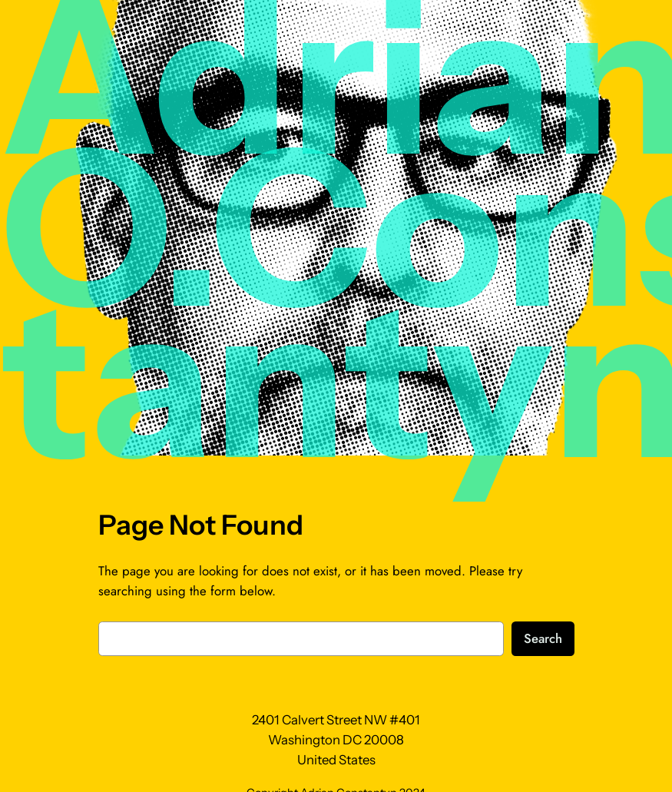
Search (543, 638)
